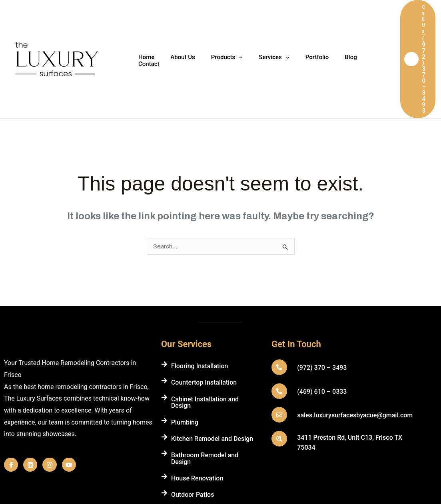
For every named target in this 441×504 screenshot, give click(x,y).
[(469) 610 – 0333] (279, 325)
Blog (329, 27)
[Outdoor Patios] (164, 427)
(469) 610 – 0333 (321, 326)
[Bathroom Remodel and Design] (164, 388)
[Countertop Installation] (164, 315)
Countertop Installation (204, 317)
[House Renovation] (164, 411)
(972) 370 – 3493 (321, 302)
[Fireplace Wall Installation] (164, 444)
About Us (177, 27)
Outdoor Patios (193, 429)
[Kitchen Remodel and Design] (164, 371)
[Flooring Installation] (164, 299)
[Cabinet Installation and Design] (164, 332)
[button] (413, 26)
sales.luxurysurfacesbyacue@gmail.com (354, 350)
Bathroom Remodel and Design (205, 393)
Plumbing (185, 357)
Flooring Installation (200, 301)
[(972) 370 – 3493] (279, 302)
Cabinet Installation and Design (205, 337)
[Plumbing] (164, 355)
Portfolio (299, 27)
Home (144, 27)
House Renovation (197, 413)
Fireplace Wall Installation (208, 446)
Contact (358, 27)
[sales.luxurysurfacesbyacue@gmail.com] (279, 349)
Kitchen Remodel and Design (212, 373)
